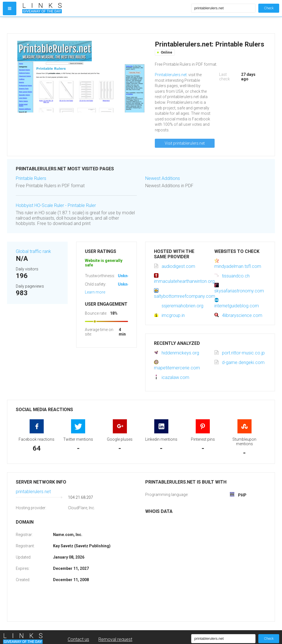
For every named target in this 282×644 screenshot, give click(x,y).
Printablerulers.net (171, 75)
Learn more (95, 292)
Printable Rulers (31, 178)
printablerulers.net (33, 492)
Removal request (115, 639)
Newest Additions (163, 178)
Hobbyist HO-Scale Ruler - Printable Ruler (56, 205)
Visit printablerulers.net (185, 143)
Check (269, 8)
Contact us (78, 639)
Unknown (126, 276)
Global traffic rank (33, 251)
